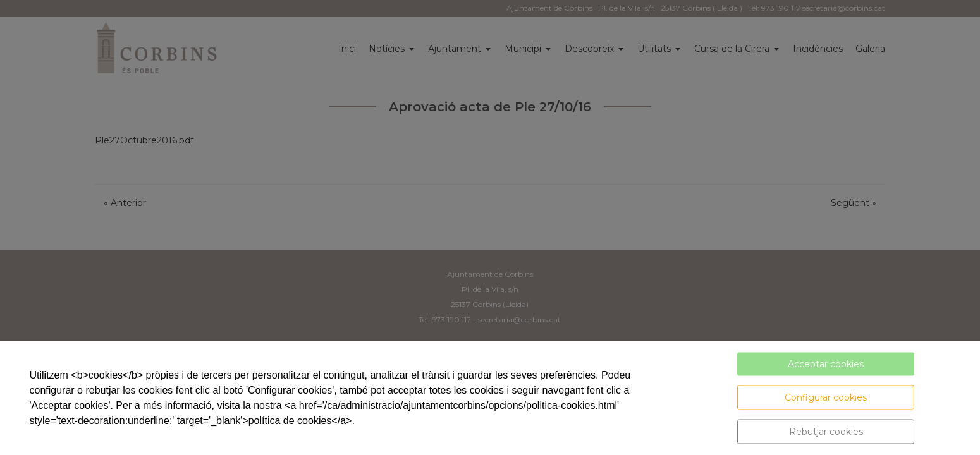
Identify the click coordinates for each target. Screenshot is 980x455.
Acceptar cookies (826, 364)
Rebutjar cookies (826, 432)
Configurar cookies (826, 397)
